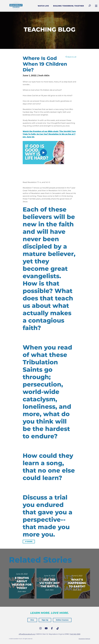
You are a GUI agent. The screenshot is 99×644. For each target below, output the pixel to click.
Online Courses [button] (62, 620)
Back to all (71, 57)
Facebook (52, 629)
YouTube (47, 629)
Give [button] (32, 620)
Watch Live (43, 6)
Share (30, 542)
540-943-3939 (75, 634)
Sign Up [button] (45, 620)
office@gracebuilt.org (27, 634)
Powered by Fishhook (84, 639)
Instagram (41, 629)
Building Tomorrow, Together (68, 6)
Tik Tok (58, 629)
